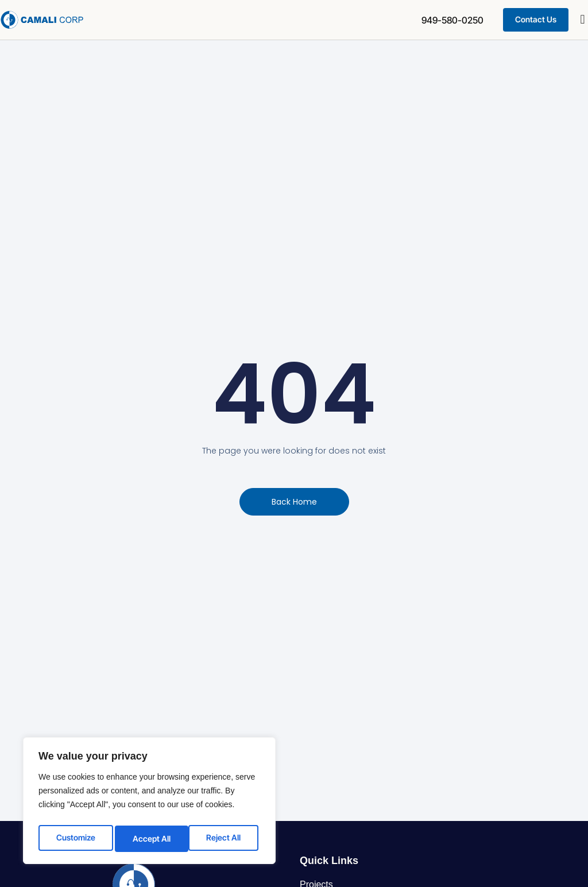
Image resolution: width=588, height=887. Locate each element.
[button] (583, 20)
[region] (149, 803)
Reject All (150, 838)
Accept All (225, 838)
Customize (75, 838)
